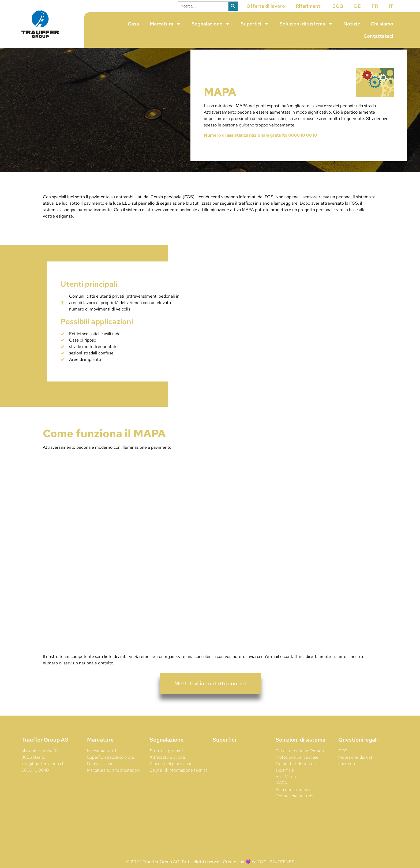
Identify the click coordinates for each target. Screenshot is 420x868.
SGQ (338, 6)
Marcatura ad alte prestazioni (114, 779)
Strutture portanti (166, 760)
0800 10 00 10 (35, 779)
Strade (373, 128)
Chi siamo (382, 24)
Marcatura (165, 24)
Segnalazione (211, 24)
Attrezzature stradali (168, 767)
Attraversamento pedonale (229, 121)
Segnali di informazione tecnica (179, 779)
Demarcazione (100, 773)
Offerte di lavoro (266, 6)
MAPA (281, 792)
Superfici (255, 24)
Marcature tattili (102, 760)
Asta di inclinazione (293, 799)
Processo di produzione (171, 773)
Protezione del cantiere (297, 767)
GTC (343, 760)
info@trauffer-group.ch (43, 773)
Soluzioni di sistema (306, 24)
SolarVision (286, 786)
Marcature (100, 749)
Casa (133, 24)
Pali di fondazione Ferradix (300, 760)
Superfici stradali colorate (111, 767)
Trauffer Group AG (45, 749)
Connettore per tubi (294, 805)
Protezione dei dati (356, 767)
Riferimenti (309, 6)
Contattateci (378, 36)
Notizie (352, 24)
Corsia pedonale (167, 206)
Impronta (347, 773)
